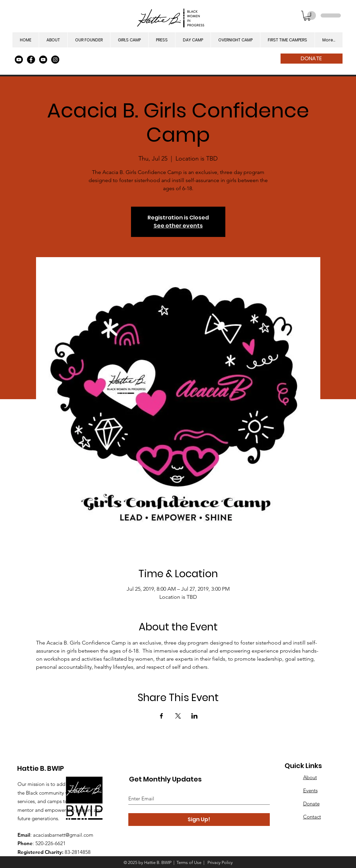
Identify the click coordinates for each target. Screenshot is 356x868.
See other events (178, 226)
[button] (307, 16)
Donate (311, 804)
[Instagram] (55, 60)
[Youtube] (19, 60)
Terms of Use (189, 862)
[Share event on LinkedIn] (195, 716)
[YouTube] (43, 60)
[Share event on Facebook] (161, 716)
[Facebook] (31, 60)
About (310, 777)
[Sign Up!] (199, 820)
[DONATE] (312, 59)
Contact (312, 817)
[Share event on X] (178, 716)
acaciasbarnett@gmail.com (63, 835)
